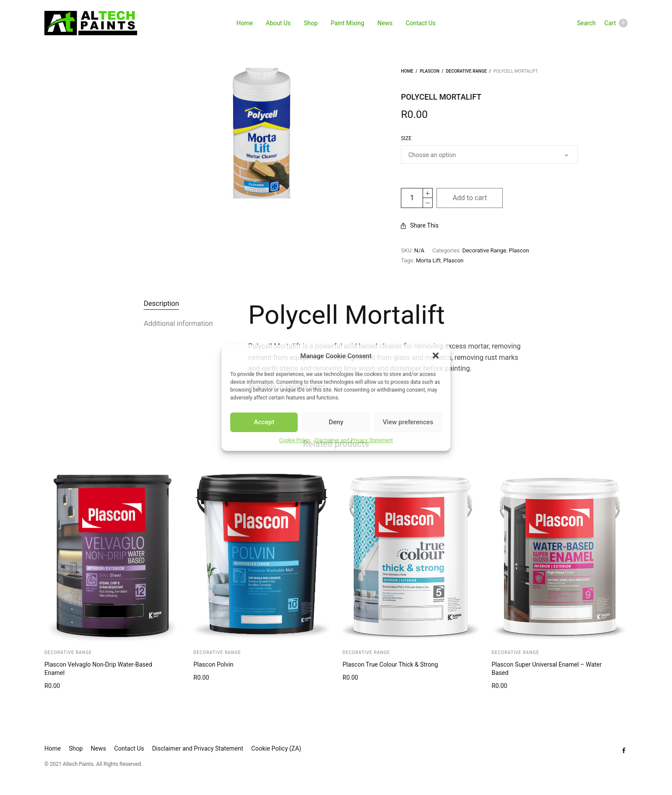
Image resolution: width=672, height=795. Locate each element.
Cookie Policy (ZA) (276, 748)
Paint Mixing (348, 23)
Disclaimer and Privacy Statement (354, 440)
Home (245, 23)
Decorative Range (466, 71)
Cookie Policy (295, 440)
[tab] (161, 304)
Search (586, 23)
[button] (437, 356)
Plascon (429, 71)
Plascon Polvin (214, 665)
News (385, 23)
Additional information (178, 324)
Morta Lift (428, 260)
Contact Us (421, 23)
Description (161, 304)
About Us (278, 23)
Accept (264, 422)
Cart (616, 23)
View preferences (408, 422)
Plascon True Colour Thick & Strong (390, 665)
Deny (336, 422)
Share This (420, 225)
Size (406, 138)
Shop (311, 23)
